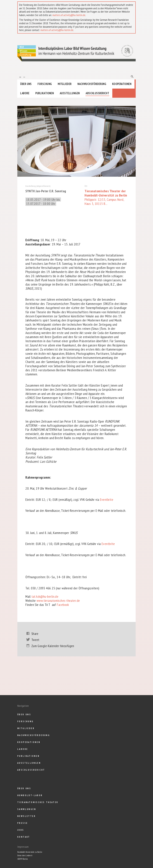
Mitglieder (65, 84)
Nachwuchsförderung (92, 84)
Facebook (63, 605)
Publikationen (45, 93)
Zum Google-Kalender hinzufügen (50, 646)
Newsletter (26, 816)
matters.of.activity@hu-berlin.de (69, 15)
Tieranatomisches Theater (38, 802)
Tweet (32, 640)
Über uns (26, 84)
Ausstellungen (70, 93)
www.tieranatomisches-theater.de (58, 601)
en (24, 77)
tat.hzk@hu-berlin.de (45, 596)
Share (32, 634)
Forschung (45, 84)
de (20, 77)
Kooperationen (122, 84)
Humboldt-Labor (30, 795)
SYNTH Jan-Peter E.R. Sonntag (47, 191)
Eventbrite (107, 500)
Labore (25, 93)
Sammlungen (27, 809)
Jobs (21, 830)
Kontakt (24, 837)
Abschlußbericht (97, 93)
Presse (23, 823)
